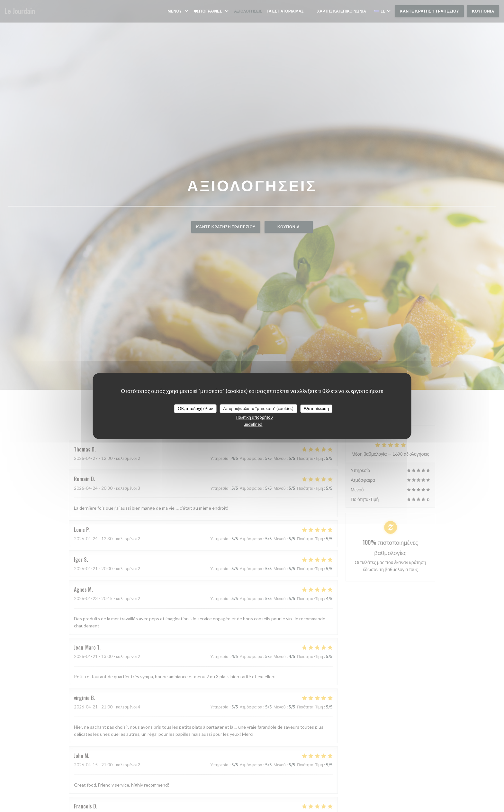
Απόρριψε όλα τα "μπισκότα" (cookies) (258, 408)
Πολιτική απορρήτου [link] (254, 417)
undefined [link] (253, 424)
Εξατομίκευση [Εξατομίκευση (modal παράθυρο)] (316, 408)
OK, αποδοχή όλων (195, 408)
